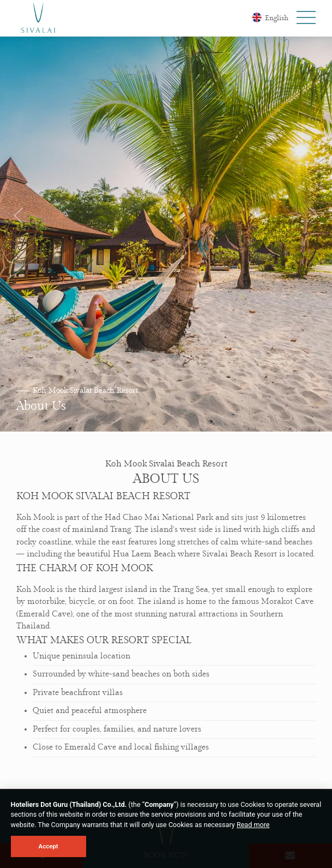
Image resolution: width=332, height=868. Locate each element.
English (270, 17)
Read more (253, 825)
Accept (49, 846)
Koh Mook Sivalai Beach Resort (85, 391)
